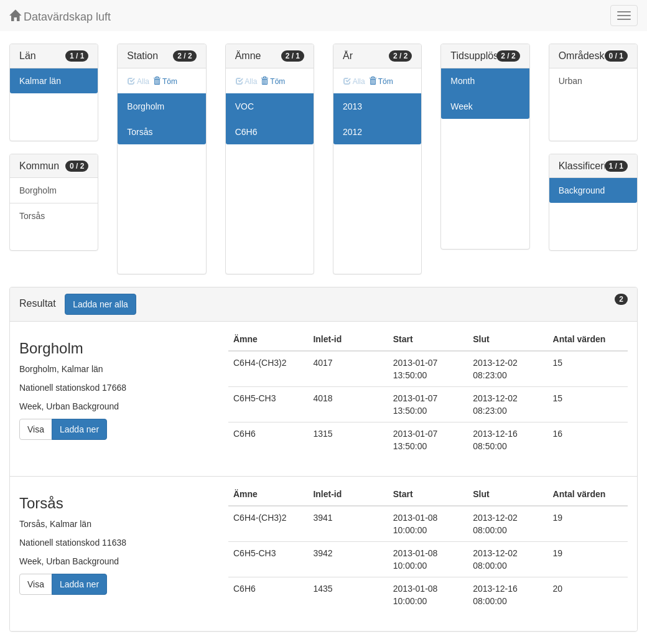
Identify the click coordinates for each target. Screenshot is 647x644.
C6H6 (246, 132)
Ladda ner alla (100, 304)
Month (463, 81)
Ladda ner (79, 429)
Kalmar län (40, 81)
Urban (570, 81)
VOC (244, 106)
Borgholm (38, 190)
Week (462, 106)
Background (582, 190)
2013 (352, 106)
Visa (36, 429)
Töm (165, 82)
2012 (352, 132)
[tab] (323, 305)
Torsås (32, 216)
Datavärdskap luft (60, 16)
